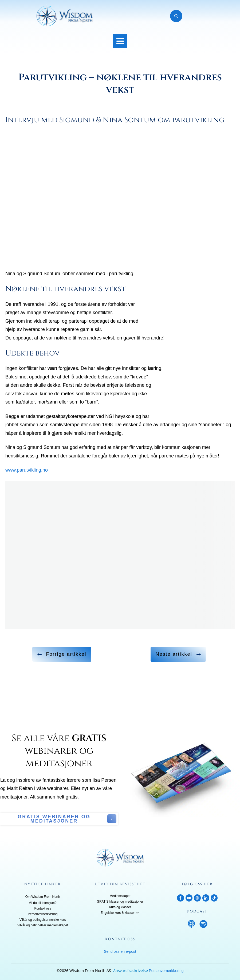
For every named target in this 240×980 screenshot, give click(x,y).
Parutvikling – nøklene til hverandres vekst (120, 84)
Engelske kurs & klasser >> (120, 913)
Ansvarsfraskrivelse (131, 971)
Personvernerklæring (43, 914)
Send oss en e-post (120, 951)
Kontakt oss (43, 908)
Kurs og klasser (120, 907)
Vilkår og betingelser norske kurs (43, 920)
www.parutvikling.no (27, 470)
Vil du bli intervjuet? (43, 903)
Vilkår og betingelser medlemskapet (43, 925)
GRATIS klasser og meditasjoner (120, 902)
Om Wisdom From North (43, 897)
